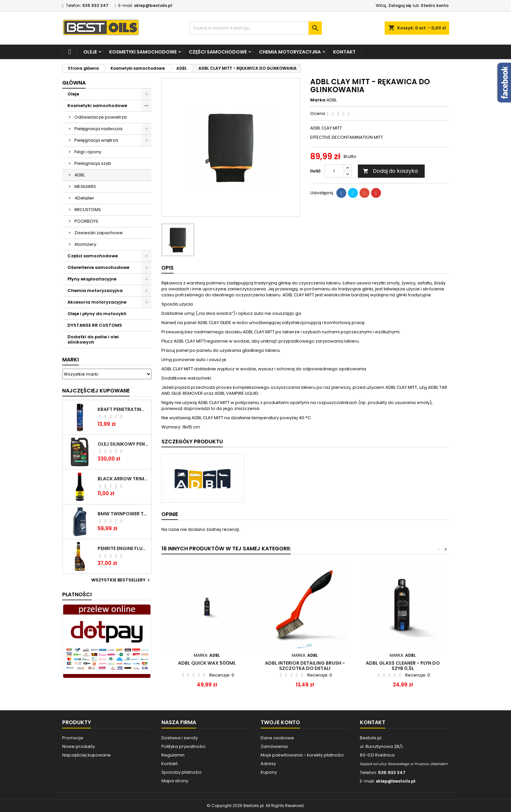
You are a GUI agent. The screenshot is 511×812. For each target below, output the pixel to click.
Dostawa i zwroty (180, 738)
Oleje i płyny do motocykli (97, 314)
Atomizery (85, 244)
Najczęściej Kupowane (96, 391)
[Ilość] (334, 171)
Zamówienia (274, 746)
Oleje (90, 52)
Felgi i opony (88, 152)
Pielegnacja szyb (93, 163)
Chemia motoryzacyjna (290, 52)
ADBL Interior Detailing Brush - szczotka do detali (305, 666)
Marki (70, 360)
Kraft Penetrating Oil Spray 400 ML (123, 409)
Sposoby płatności (181, 772)
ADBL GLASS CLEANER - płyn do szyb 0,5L (403, 666)
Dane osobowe (277, 738)
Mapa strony (175, 781)
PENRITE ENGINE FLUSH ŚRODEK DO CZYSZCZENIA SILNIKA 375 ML (123, 548)
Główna (74, 83)
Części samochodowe (218, 52)
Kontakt (344, 52)
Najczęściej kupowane (86, 755)
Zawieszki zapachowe (99, 233)
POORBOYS (86, 221)
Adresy (268, 764)
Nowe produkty (79, 746)
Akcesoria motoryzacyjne (97, 302)
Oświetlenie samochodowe (98, 267)
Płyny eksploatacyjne (92, 279)
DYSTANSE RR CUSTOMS (95, 325)
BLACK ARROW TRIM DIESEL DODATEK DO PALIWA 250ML (123, 479)
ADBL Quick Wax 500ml (207, 663)
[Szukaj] (256, 28)
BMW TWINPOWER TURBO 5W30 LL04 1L (123, 514)
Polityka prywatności (183, 746)
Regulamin (173, 755)
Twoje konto (280, 722)
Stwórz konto (435, 5)
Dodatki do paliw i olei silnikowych (93, 339)
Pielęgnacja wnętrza (96, 140)
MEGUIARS (85, 186)
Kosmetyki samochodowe (143, 52)
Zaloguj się (400, 5)
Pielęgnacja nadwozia (98, 129)
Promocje (73, 738)
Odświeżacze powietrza (101, 117)
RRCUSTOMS (88, 210)
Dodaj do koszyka (390, 171)
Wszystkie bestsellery (121, 580)
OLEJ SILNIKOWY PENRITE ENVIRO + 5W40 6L (123, 444)
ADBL (80, 175)
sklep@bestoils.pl (153, 5)
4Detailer (84, 198)
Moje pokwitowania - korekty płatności (302, 755)
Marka (318, 100)
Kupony (269, 772)
